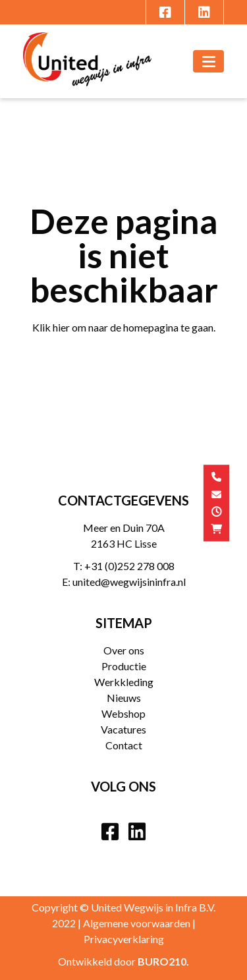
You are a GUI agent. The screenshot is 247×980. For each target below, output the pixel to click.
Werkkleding (124, 682)
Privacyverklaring (124, 939)
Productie (124, 666)
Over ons (124, 650)
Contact (124, 745)
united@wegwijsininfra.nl (129, 582)
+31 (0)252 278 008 (129, 566)
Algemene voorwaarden (137, 923)
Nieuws (124, 698)
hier (61, 327)
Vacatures (123, 729)
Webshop (123, 713)
